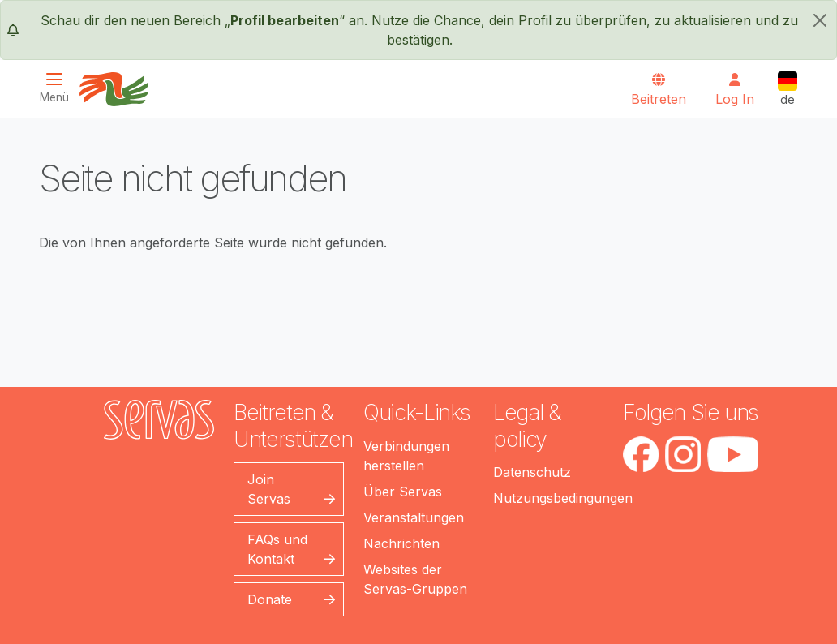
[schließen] (820, 20)
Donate (270, 599)
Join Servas (269, 489)
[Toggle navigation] (59, 88)
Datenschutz (532, 472)
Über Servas (403, 492)
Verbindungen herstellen (406, 456)
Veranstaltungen (414, 517)
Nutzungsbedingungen (563, 498)
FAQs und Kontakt (277, 549)
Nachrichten (401, 543)
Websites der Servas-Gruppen (415, 579)
